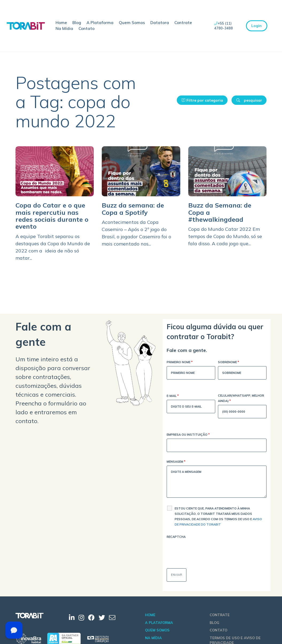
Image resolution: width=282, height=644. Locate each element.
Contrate (183, 23)
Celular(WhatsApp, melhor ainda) (241, 399)
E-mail (173, 396)
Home (61, 23)
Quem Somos (132, 23)
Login (256, 26)
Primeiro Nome (180, 363)
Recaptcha (176, 537)
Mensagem (176, 462)
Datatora (160, 23)
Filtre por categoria (202, 100)
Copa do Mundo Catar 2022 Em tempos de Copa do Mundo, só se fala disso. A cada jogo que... (225, 236)
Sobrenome (228, 363)
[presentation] (207, 551)
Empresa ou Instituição (188, 435)
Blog (77, 23)
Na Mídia (64, 28)
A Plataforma (100, 23)
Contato (87, 28)
